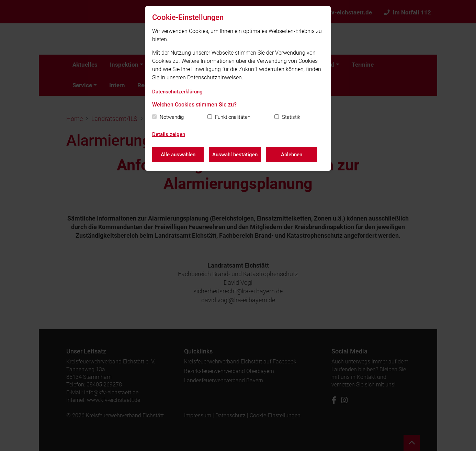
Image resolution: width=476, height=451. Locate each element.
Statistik (291, 117)
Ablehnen (292, 155)
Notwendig (172, 117)
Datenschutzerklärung (177, 92)
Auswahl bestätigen (235, 155)
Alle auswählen (178, 155)
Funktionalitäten (233, 117)
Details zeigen (169, 134)
